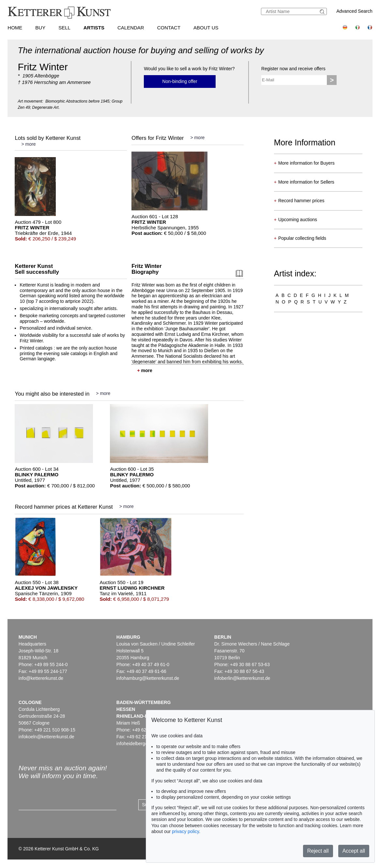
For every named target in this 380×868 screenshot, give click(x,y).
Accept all (354, 851)
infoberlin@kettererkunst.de (242, 678)
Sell (64, 28)
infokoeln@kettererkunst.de (46, 737)
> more (28, 144)
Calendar (131, 28)
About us (206, 28)
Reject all (318, 851)
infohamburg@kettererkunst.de (148, 678)
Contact (169, 28)
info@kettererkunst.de (41, 678)
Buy (40, 28)
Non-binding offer (180, 81)
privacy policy (185, 831)
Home (15, 28)
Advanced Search (354, 11)
